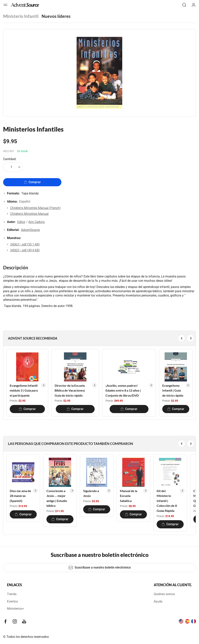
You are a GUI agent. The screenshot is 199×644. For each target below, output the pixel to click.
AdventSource (30, 230)
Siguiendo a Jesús (91, 493)
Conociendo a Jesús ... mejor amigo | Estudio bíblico (57, 498)
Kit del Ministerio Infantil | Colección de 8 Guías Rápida (167, 501)
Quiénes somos (164, 594)
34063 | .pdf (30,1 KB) (25, 244)
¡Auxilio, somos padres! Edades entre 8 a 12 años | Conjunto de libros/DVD (123, 390)
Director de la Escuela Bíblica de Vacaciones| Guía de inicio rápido (70, 390)
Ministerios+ (15, 609)
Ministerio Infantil (21, 16)
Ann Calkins (37, 222)
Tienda (12, 594)
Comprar (32, 182)
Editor (21, 222)
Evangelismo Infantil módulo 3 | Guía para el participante (24, 390)
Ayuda (158, 601)
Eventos (12, 601)
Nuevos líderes (56, 16)
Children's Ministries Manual (29, 214)
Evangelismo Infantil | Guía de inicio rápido (173, 390)
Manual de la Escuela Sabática (129, 496)
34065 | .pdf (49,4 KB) (25, 250)
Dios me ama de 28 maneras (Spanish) (20, 496)
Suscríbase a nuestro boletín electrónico (100, 568)
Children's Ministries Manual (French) (35, 208)
